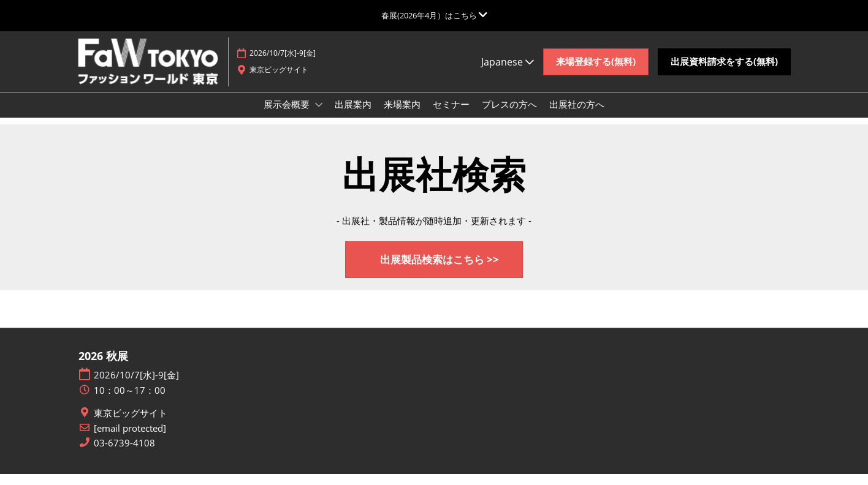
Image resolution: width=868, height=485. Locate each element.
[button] (596, 73)
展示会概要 (288, 116)
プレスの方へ (509, 116)
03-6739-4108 (124, 454)
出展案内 (353, 116)
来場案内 (402, 116)
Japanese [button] (508, 73)
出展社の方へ (577, 116)
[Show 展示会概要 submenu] (319, 116)
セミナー (451, 116)
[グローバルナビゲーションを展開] (434, 15)
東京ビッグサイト (131, 424)
